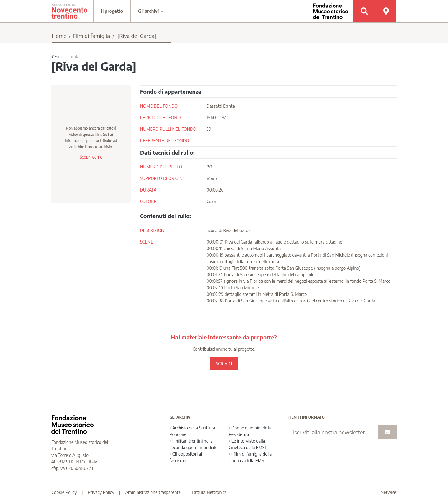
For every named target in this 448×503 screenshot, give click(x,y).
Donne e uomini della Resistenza (250, 431)
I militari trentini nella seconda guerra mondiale (194, 444)
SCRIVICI (224, 364)
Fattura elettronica (209, 492)
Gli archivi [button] (149, 11)
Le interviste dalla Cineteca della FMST (248, 444)
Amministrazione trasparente (153, 492)
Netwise (388, 492)
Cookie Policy (64, 492)
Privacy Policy (101, 492)
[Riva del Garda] (137, 36)
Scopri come (91, 157)
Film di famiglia (91, 36)
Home (59, 36)
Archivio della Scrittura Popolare (192, 431)
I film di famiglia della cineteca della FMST (250, 457)
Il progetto (112, 11)
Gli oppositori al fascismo (186, 457)
